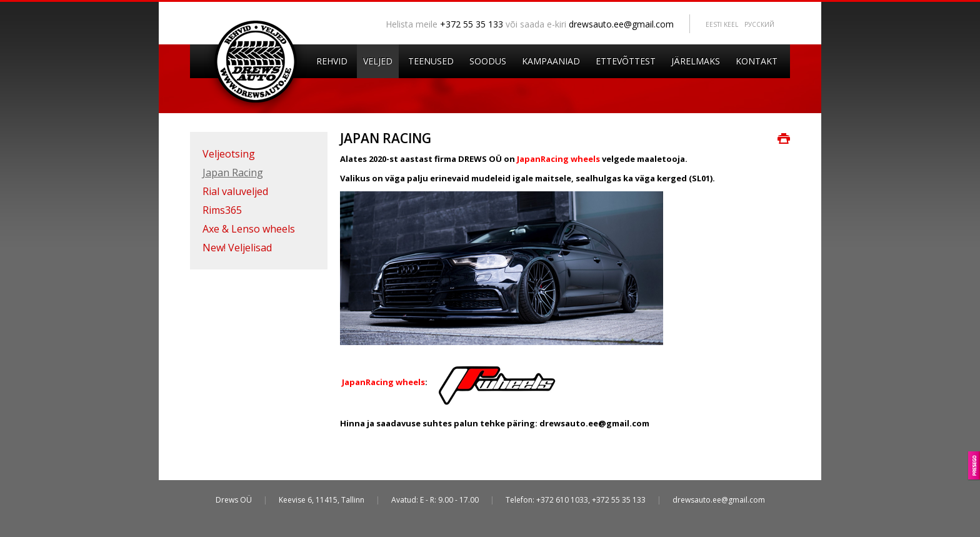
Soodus (488, 61)
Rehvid (332, 61)
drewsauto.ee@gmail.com (621, 24)
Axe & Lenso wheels (249, 229)
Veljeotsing (229, 154)
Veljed (378, 61)
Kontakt (757, 61)
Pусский (759, 24)
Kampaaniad (551, 61)
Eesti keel (722, 24)
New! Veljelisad (237, 248)
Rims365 (222, 210)
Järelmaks (696, 61)
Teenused (431, 61)
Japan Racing (233, 173)
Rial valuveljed (235, 191)
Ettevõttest (626, 61)
